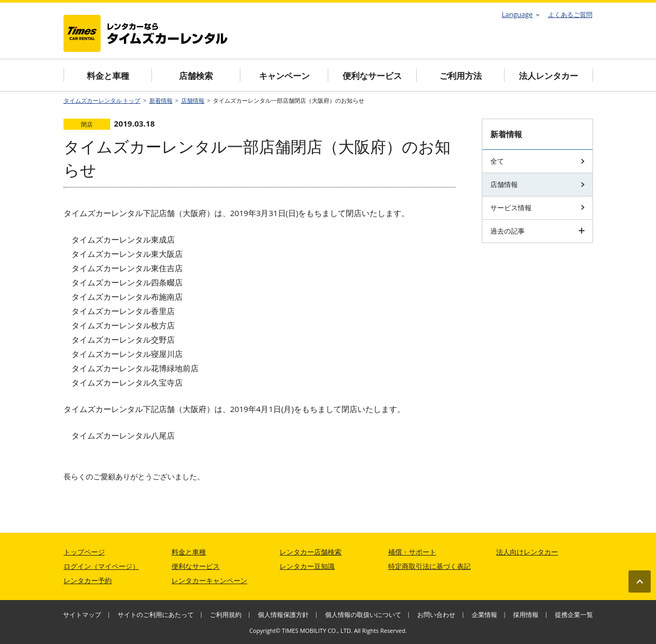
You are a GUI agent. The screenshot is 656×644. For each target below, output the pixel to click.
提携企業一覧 (574, 615)
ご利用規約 (226, 615)
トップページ (84, 552)
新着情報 (161, 100)
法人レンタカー (549, 76)
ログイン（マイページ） (101, 566)
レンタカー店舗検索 (311, 552)
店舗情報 (193, 100)
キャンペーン (284, 76)
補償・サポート (412, 552)
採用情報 (526, 615)
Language (521, 14)
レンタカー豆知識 (307, 566)
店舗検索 (196, 76)
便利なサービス (372, 76)
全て (537, 161)
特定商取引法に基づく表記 (429, 566)
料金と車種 (108, 76)
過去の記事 (537, 231)
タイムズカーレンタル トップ (102, 100)
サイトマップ (82, 615)
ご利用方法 (461, 76)
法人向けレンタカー (527, 552)
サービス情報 (537, 208)
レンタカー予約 (88, 580)
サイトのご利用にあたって (156, 615)
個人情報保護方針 (283, 615)
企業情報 (484, 615)
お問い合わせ (436, 615)
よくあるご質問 (570, 15)
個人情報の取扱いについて (363, 615)
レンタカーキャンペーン (209, 580)
